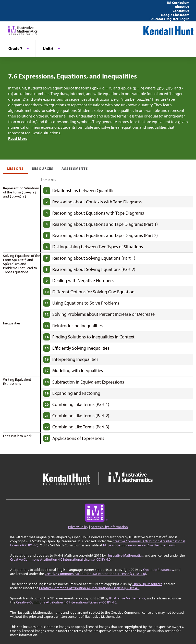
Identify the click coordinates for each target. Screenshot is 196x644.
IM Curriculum (178, 3)
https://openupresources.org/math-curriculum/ (139, 545)
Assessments (75, 168)
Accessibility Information (109, 527)
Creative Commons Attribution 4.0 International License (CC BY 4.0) (61, 559)
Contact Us (181, 11)
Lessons (15, 168)
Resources (42, 168)
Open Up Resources (158, 570)
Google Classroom (175, 15)
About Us (182, 7)
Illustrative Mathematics (125, 555)
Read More (18, 138)
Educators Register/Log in (169, 19)
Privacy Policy (78, 527)
